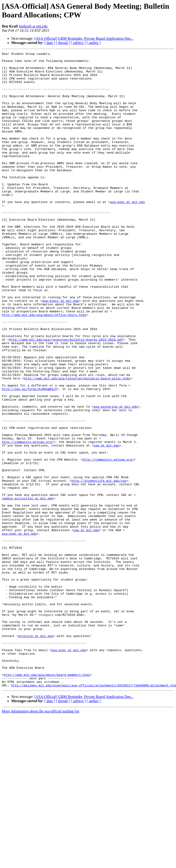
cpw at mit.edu (106, 524)
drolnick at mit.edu (36, 753)
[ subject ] (78, 43)
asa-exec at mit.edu (127, 232)
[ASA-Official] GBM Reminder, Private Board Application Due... (84, 38)
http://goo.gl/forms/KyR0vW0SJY (29, 457)
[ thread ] (63, 43)
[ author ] (94, 43)
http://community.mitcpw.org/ (27, 520)
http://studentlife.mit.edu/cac (99, 567)
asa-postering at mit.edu (115, 478)
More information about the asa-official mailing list (41, 838)
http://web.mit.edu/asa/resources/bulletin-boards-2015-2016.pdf (66, 397)
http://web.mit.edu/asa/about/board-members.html (47, 800)
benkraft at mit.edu (33, 26)
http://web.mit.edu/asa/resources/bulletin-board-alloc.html (77, 444)
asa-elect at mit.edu (61, 351)
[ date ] (50, 43)
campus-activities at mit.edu (27, 588)
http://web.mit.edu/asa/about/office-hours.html (44, 368)
